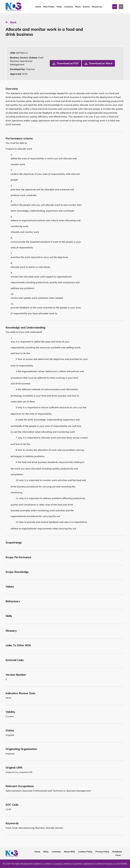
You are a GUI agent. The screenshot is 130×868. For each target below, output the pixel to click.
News (78, 7)
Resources (97, 7)
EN (115, 7)
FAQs (59, 7)
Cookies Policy (85, 852)
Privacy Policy (102, 852)
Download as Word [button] (101, 63)
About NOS (69, 852)
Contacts (69, 7)
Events (86, 7)
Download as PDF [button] (68, 63)
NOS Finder (49, 7)
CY (121, 7)
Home (38, 7)
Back (13, 22)
